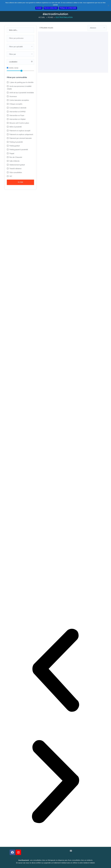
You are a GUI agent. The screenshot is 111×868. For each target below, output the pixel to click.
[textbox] (20, 47)
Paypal (12, 153)
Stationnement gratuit (17, 165)
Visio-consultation (15, 172)
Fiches (51, 17)
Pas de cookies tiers (51, 8)
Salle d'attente (14, 161)
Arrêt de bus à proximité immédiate (21, 93)
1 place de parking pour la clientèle (21, 82)
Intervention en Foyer (17, 115)
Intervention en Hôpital (17, 119)
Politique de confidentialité (68, 8)
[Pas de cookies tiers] (108, 6)
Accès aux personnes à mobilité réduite (19, 88)
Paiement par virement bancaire (20, 138)
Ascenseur (13, 96)
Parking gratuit (14, 146)
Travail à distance (15, 169)
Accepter (39, 8)
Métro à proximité (15, 127)
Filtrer (20, 182)
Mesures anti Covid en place (19, 123)
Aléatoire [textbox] (93, 28)
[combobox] (20, 38)
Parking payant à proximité (18, 150)
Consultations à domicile (18, 108)
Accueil (42, 17)
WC (11, 176)
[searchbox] (20, 38)
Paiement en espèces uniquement (21, 134)
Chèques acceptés (16, 104)
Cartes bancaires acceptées (19, 100)
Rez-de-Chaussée (16, 157)
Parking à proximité (16, 142)
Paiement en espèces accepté (20, 131)
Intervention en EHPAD (17, 112)
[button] (55, 671)
